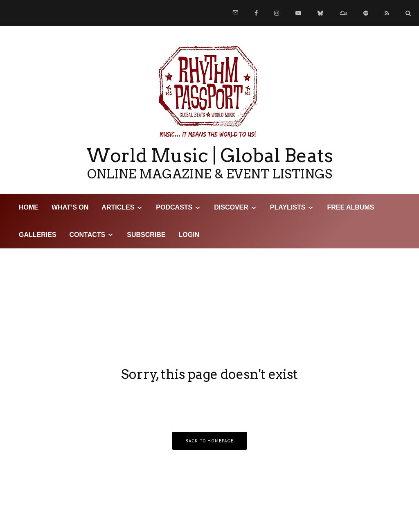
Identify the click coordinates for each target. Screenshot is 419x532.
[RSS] (387, 13)
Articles (118, 207)
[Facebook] (256, 13)
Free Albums (350, 207)
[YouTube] (298, 13)
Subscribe (146, 235)
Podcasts (174, 207)
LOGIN (189, 235)
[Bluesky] (320, 13)
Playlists (288, 207)
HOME (29, 207)
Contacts (88, 235)
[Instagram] (277, 13)
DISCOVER (231, 207)
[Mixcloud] (343, 13)
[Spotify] (366, 13)
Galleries (38, 235)
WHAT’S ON (70, 207)
